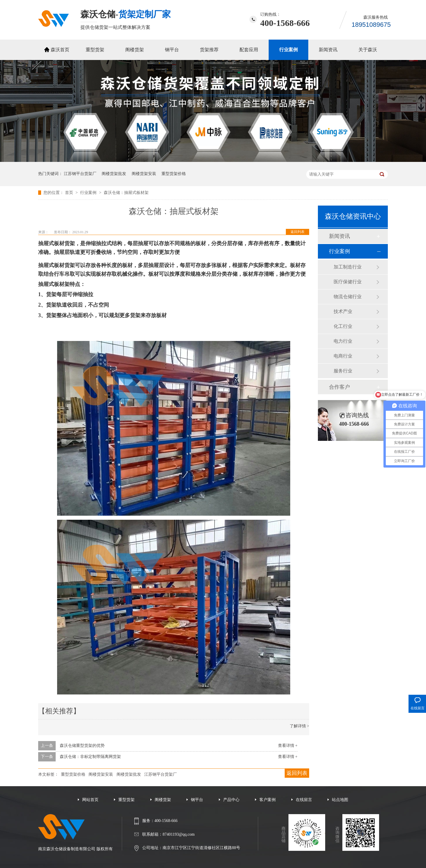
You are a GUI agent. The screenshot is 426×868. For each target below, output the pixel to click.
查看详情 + (288, 746)
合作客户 (339, 387)
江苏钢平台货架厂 (80, 174)
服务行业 (343, 371)
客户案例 (267, 800)
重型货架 (95, 50)
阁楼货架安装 (144, 174)
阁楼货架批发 (114, 174)
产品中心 (231, 800)
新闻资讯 (328, 50)
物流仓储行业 (348, 297)
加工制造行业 (348, 267)
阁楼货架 (135, 50)
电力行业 (343, 341)
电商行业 (343, 356)
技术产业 (343, 311)
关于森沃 (368, 50)
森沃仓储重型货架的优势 (82, 746)
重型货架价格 (174, 174)
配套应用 (249, 50)
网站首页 (90, 800)
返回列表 (298, 232)
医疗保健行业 (348, 282)
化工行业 (343, 326)
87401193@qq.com (179, 834)
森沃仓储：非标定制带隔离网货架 (90, 757)
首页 (70, 193)
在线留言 (304, 800)
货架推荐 (209, 50)
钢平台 (172, 50)
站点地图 (340, 800)
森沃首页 (60, 50)
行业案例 (288, 50)
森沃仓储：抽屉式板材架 (126, 193)
